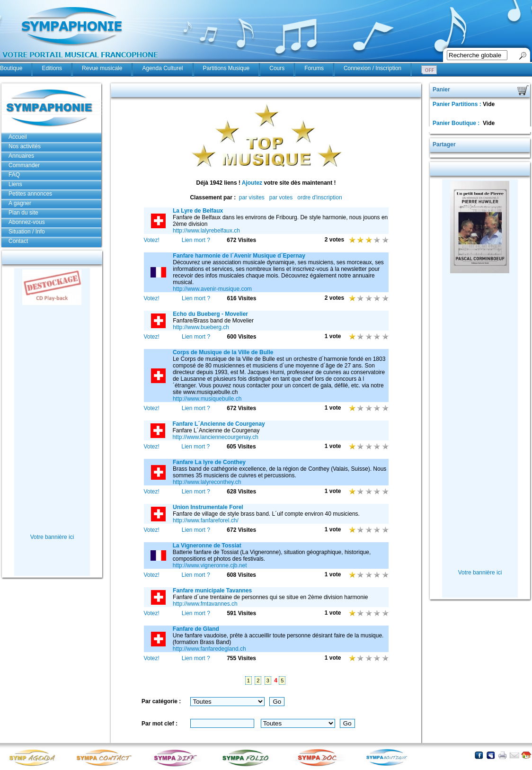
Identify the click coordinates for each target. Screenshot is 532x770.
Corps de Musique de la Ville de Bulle (223, 352)
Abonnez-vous (27, 222)
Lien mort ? (196, 240)
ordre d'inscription (319, 197)
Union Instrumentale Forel (208, 507)
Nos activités (25, 146)
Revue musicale (102, 68)
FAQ (14, 175)
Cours (277, 68)
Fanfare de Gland (196, 629)
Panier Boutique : (457, 123)
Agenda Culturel (162, 68)
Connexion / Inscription (372, 68)
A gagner (20, 203)
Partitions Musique (226, 68)
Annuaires (21, 156)
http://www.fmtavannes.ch (205, 604)
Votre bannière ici (52, 537)
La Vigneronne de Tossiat (207, 546)
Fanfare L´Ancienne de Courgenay (218, 424)
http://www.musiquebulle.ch (207, 399)
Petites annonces (30, 194)
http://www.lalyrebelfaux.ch (206, 231)
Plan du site (23, 213)
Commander (24, 165)
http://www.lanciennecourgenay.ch (215, 437)
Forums (314, 68)
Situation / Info (27, 232)
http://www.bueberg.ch (201, 327)
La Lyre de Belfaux (198, 211)
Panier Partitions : (458, 104)
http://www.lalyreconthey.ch (207, 482)
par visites (252, 197)
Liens (15, 184)
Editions (52, 68)
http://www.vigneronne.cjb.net (210, 565)
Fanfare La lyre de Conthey (209, 462)
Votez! (152, 240)
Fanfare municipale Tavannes (212, 591)
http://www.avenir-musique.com (212, 289)
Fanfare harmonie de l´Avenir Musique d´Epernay (239, 256)
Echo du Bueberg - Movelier (210, 314)
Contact (18, 241)
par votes (281, 197)
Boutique (11, 68)
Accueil (18, 137)
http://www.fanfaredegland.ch (209, 649)
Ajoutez (252, 183)
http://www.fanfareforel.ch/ (206, 520)
